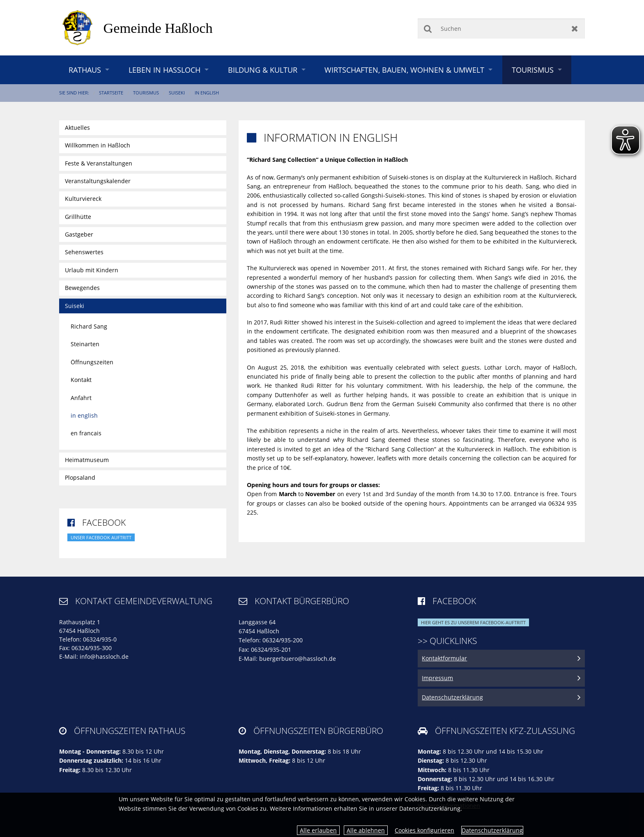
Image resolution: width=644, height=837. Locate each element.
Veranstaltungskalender (98, 181)
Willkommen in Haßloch (98, 145)
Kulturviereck (83, 199)
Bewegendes (82, 288)
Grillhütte (78, 217)
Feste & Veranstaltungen (99, 163)
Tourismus (533, 70)
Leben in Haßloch (164, 70)
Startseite (111, 93)
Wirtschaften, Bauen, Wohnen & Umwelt (404, 70)
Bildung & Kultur (263, 70)
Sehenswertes (84, 252)
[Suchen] (501, 29)
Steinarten (85, 344)
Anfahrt (81, 398)
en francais (86, 433)
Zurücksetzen (575, 29)
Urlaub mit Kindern (92, 270)
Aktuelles (77, 128)
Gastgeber (79, 234)
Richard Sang (89, 326)
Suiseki (177, 93)
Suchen (428, 29)
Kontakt (81, 380)
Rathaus (85, 70)
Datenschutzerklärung (492, 830)
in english (207, 93)
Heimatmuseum (87, 460)
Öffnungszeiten (92, 362)
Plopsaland (80, 477)
